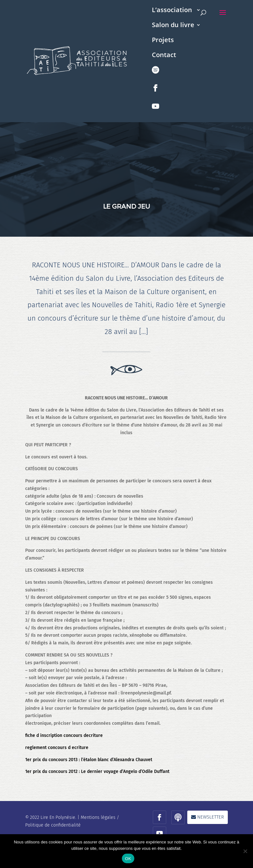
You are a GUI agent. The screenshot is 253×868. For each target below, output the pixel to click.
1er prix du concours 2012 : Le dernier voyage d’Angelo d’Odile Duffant (97, 772)
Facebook (156, 95)
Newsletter (211, 817)
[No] (245, 851)
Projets (163, 41)
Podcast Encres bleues (156, 77)
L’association (172, 11)
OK (128, 859)
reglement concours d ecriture (57, 748)
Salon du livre (173, 26)
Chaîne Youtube (156, 113)
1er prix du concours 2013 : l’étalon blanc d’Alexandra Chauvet (89, 760)
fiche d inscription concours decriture (64, 735)
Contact (164, 56)
